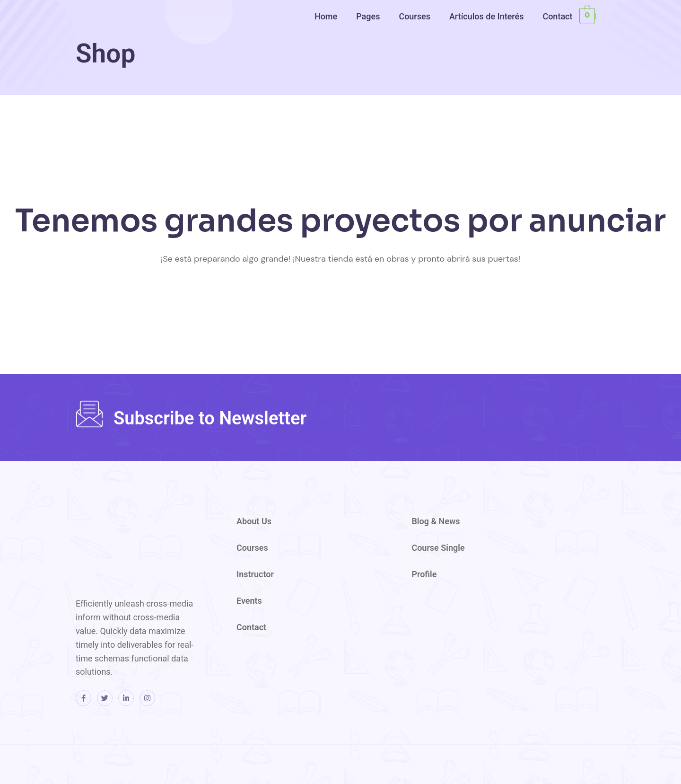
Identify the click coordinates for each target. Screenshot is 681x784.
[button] (328, 16)
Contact (557, 16)
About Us (254, 521)
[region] (558, 74)
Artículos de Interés (487, 16)
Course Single (438, 548)
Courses (415, 16)
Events (249, 601)
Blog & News (436, 521)
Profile (424, 574)
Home (326, 16)
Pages (368, 16)
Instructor (255, 574)
